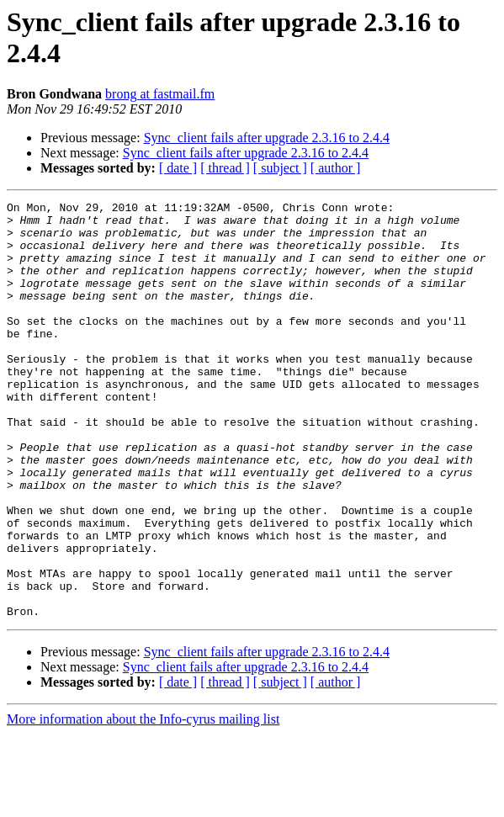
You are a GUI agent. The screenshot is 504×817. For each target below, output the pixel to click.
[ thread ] (225, 168)
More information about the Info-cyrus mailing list (143, 802)
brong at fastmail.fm (160, 94)
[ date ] (178, 168)
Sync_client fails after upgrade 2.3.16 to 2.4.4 (267, 138)
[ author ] (336, 168)
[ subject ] (280, 168)
